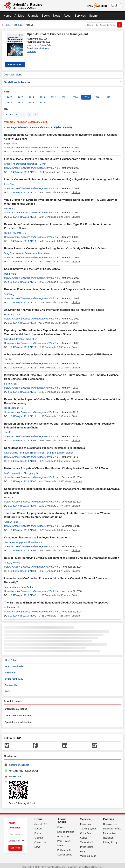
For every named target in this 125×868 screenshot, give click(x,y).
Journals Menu (62, 72)
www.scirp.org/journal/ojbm (39, 45)
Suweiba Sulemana (14, 336)
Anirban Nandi (11, 519)
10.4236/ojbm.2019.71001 (23, 613)
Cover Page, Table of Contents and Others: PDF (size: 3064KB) (38, 124)
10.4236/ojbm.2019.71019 (23, 214)
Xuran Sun (17, 470)
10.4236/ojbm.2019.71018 (23, 238)
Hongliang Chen (12, 312)
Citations (31, 51)
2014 (31, 100)
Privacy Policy (110, 839)
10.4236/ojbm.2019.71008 (23, 458)
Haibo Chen (31, 336)
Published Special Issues (18, 713)
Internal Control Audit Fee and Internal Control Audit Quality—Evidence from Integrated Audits (62, 177)
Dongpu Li (18, 405)
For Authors (63, 834)
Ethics (60, 824)
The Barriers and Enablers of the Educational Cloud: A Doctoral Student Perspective (56, 600)
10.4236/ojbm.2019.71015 (23, 299)
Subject (38, 826)
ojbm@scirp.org (42, 48)
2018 (97, 94)
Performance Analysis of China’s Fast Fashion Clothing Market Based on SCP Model (56, 465)
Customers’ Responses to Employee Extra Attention (36, 535)
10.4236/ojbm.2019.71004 (23, 548)
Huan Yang (10, 495)
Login (115, 6)
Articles (19, 16)
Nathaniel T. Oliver (36, 161)
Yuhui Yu (9, 429)
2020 (75, 94)
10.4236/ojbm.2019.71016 (23, 279)
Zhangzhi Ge (19, 230)
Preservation (109, 830)
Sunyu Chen (10, 381)
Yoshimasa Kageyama (15, 539)
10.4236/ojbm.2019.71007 (23, 478)
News (57, 16)
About (67, 16)
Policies (109, 816)
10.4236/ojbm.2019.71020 (23, 190)
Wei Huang (10, 206)
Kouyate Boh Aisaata (26, 250)
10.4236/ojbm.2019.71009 (23, 438)
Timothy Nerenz (12, 560)
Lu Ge (7, 470)
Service (85, 816)
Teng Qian (9, 250)
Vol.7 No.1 (54, 145)
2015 (20, 100)
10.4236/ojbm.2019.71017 (23, 259)
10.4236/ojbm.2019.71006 (23, 503)
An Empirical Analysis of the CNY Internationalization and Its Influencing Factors (54, 307)
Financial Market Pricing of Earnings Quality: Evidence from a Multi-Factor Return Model (59, 156)
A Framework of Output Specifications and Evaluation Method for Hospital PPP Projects (58, 352)
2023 (42, 94)
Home (7, 16)
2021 (64, 94)
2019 (86, 94)
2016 (10, 100)
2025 (20, 94)
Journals (33, 16)
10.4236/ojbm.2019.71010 (23, 413)
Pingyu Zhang (11, 141)
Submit (94, 16)
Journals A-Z (41, 821)
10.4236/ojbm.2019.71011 (23, 389)
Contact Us (11, 682)
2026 (10, 94)
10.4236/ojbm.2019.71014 (23, 320)
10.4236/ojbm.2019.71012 (23, 365)
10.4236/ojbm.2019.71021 (23, 169)
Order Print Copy (14, 676)
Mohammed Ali (12, 604)
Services (80, 16)
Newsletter (11, 670)
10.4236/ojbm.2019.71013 (23, 344)
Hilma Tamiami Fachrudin (43, 450)
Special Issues (65, 852)
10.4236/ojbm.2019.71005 (23, 527)
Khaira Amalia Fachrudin (17, 450)
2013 (42, 100)
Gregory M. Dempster (15, 161)
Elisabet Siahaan (66, 450)
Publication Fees (66, 847)
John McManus (12, 584)
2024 (31, 94)
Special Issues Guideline (18, 719)
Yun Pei (8, 356)
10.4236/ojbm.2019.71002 (23, 592)
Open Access (110, 821)
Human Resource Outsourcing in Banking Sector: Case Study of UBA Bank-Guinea (55, 246)
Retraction (108, 835)
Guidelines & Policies (62, 79)
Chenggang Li (31, 470)
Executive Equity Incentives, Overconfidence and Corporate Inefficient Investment (55, 287)
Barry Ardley (27, 584)
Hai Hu (8, 405)
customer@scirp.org (19, 762)
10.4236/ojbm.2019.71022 (23, 149)
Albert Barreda (35, 539)
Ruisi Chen (10, 181)
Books (46, 16)
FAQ (7, 688)
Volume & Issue (88, 853)
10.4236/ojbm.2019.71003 (23, 568)
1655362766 (15, 774)
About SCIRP (62, 818)
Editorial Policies (66, 829)
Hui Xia (8, 230)
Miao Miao (43, 250)
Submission (15, 62)
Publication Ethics (112, 826)
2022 (53, 94)
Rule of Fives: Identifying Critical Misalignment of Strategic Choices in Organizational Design (62, 555)
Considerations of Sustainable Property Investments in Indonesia (44, 445)
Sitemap (39, 835)
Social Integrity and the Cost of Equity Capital (32, 266)
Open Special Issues (16, 706)
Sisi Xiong (9, 291)
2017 (108, 94)
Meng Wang (10, 271)
